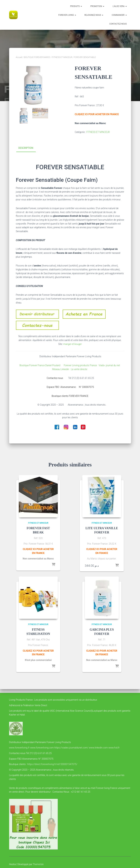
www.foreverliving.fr (19, 748)
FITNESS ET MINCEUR (62, 57)
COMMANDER (119, 15)
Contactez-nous (118, 24)
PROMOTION (97, 6)
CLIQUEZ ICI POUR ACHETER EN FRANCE (97, 114)
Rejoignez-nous (94, 15)
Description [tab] (26, 148)
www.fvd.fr (114, 748)
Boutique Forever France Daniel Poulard (40, 365)
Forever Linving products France (79, 365)
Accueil (19, 57)
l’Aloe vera (120, 6)
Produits (76, 6)
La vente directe (79, 369)
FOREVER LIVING (67, 15)
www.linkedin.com (98, 748)
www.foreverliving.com (42, 748)
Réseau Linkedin (61, 369)
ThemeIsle (38, 864)
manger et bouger (73, 344)
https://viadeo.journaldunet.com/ (71, 748)
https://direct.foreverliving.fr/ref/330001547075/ (52, 764)
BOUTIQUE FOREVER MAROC (37, 57)
